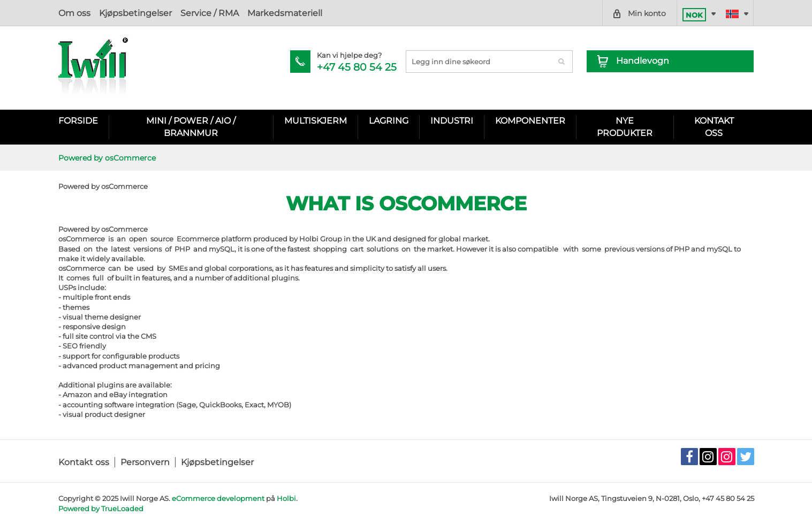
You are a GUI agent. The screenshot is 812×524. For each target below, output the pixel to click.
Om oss (74, 13)
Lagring (389, 121)
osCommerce (124, 229)
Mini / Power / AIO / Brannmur (191, 127)
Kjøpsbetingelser (135, 13)
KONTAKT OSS (714, 127)
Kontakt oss (84, 462)
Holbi (286, 498)
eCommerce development (218, 498)
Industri (452, 121)
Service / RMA (210, 13)
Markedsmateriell (285, 13)
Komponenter (530, 121)
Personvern (145, 462)
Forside (78, 121)
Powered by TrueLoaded (101, 508)
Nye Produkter (625, 127)
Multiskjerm (316, 121)
